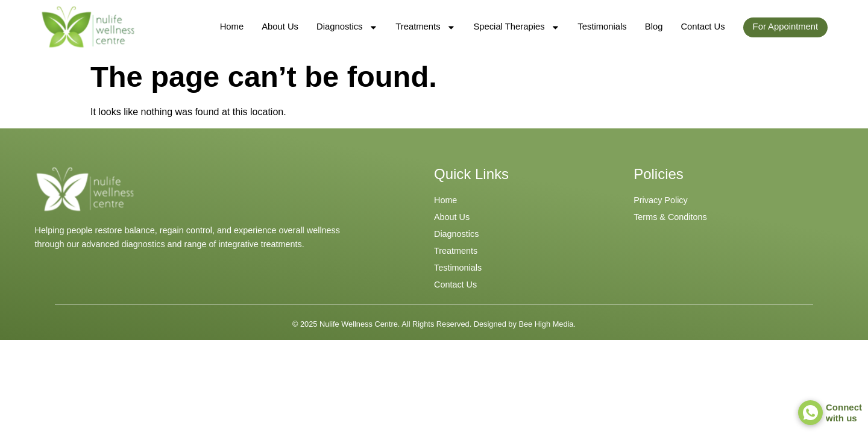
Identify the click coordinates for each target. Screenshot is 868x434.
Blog (654, 27)
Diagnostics (347, 27)
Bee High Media (546, 324)
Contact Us (703, 27)
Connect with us (844, 413)
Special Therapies (516, 27)
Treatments (425, 27)
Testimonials (602, 27)
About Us (280, 27)
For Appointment (786, 27)
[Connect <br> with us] (810, 413)
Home (232, 27)
